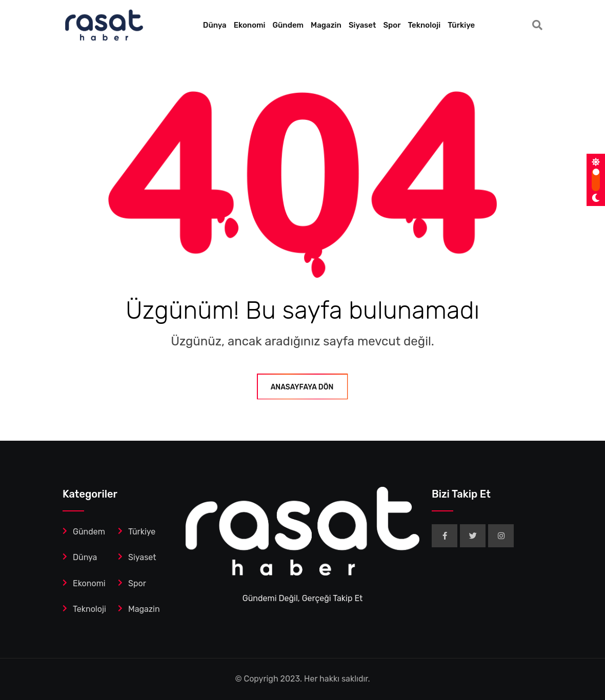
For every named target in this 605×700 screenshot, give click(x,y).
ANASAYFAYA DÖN (303, 387)
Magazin (326, 25)
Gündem (288, 25)
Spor (392, 25)
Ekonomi (250, 25)
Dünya (215, 25)
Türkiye (461, 25)
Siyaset (362, 25)
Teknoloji (424, 25)
